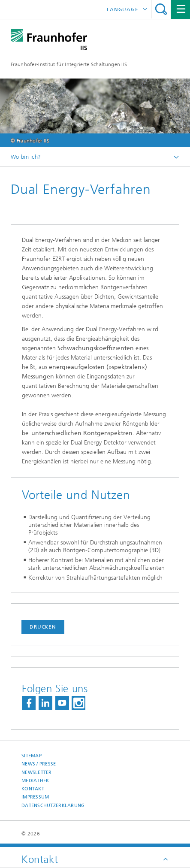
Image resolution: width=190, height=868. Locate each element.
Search (161, 9)
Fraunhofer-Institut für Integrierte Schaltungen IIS (69, 64)
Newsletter (37, 773)
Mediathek (35, 781)
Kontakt (33, 789)
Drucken (43, 627)
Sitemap (32, 756)
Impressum (35, 797)
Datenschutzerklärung (53, 806)
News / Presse (39, 764)
